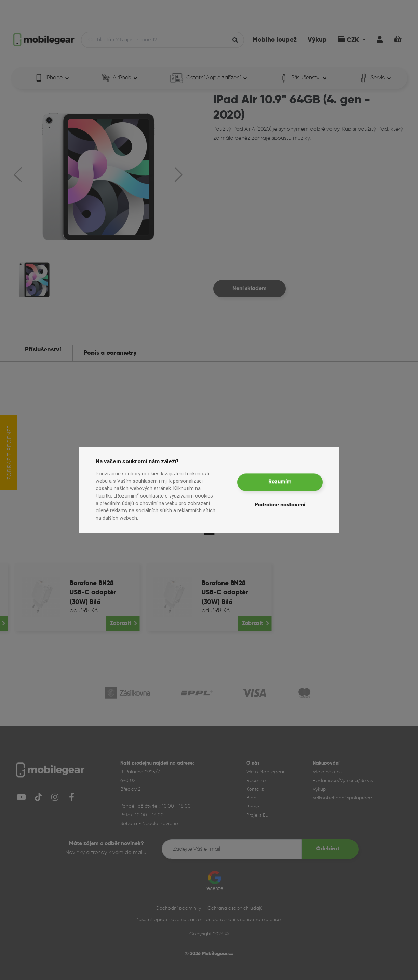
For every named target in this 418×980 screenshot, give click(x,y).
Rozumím (280, 482)
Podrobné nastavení (280, 505)
